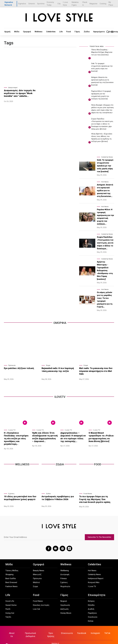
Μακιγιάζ (37, 569)
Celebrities (40, 32)
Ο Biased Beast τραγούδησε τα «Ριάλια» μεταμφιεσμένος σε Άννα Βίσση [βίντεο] (101, 436)
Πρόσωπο (12, 365)
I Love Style (65, 4)
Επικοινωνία (67, 627)
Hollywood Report (96, 573)
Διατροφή (65, 569)
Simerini (32, 4)
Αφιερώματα (76, 32)
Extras (91, 615)
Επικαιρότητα (97, 589)
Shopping (9, 569)
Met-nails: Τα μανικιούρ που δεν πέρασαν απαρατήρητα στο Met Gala (96, 369)
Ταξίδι (8, 611)
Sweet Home (11, 599)
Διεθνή (91, 603)
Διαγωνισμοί (88, 32)
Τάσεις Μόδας (12, 565)
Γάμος (59, 32)
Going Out (10, 607)
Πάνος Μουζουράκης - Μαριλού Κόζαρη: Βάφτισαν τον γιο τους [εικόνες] (102, 52)
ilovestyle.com (108, 636)
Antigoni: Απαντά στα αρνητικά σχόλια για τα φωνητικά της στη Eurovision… (105, 190)
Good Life (10, 595)
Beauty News (39, 565)
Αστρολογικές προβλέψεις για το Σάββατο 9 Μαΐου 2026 (57, 493)
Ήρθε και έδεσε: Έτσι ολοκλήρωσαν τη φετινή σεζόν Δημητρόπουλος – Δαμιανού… (43, 436)
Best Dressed (11, 577)
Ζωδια (60, 460)
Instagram (94, 627)
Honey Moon (66, 607)
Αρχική (6, 32)
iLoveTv (60, 397)
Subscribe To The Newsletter (99, 532)
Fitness (64, 573)
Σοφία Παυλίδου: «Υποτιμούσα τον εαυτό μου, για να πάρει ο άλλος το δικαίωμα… (105, 243)
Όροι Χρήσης (51, 627)
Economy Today (50, 4)
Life (47, 32)
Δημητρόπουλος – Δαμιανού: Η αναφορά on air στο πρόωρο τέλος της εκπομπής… (73, 436)
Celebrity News (107, 157)
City (59, 4)
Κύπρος (91, 595)
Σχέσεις (11, 489)
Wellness (30, 32)
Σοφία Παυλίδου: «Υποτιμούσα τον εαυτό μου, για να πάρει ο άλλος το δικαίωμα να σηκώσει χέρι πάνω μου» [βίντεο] (102, 124)
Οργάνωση (65, 599)
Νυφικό (64, 595)
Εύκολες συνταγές (41, 599)
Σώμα (48, 365)
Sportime (41, 4)
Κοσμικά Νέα (94, 577)
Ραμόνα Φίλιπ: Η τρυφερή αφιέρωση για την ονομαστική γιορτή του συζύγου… (105, 217)
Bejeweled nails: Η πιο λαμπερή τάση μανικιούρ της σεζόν (58, 369)
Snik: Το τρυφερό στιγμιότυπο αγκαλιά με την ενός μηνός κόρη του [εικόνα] (105, 166)
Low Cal (36, 603)
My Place (111, 4)
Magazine (93, 4)
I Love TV (12, 430)
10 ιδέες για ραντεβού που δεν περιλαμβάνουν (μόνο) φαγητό (18, 493)
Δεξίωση (64, 603)
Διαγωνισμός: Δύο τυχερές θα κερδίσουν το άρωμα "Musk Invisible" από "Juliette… (21, 93)
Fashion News (11, 581)
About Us (13, 627)
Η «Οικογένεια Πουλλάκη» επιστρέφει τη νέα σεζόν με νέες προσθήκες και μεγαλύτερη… (16, 436)
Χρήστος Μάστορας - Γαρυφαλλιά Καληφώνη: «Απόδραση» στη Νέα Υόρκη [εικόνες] (105, 271)
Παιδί (8, 603)
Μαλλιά (36, 577)
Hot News (105, 182)
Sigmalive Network (9, 4)
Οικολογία (93, 611)
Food (53, 32)
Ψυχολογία (65, 581)
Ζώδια (66, 32)
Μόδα (13, 32)
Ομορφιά (21, 32)
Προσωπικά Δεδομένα (31, 627)
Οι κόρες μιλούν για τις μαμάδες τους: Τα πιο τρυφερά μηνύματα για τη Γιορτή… (105, 300)
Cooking (103, 4)
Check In (85, 4)
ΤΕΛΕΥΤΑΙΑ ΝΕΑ (97, 46)
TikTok (106, 627)
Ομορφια (60, 323)
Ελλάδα (91, 599)
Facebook (81, 627)
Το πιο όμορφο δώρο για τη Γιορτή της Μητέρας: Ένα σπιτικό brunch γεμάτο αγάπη (97, 494)
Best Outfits (11, 573)
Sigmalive (22, 4)
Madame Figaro (75, 4)
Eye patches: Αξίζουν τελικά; (17, 368)
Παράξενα (92, 607)
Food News (88, 489)
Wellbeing (65, 565)
